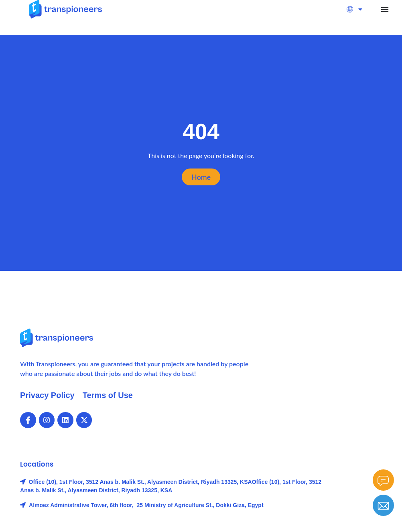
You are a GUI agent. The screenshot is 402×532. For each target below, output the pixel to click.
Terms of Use (108, 395)
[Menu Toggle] (385, 9)
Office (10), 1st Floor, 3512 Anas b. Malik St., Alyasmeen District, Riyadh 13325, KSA (140, 482)
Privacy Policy (47, 395)
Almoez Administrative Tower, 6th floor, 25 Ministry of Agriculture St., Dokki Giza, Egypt (146, 505)
